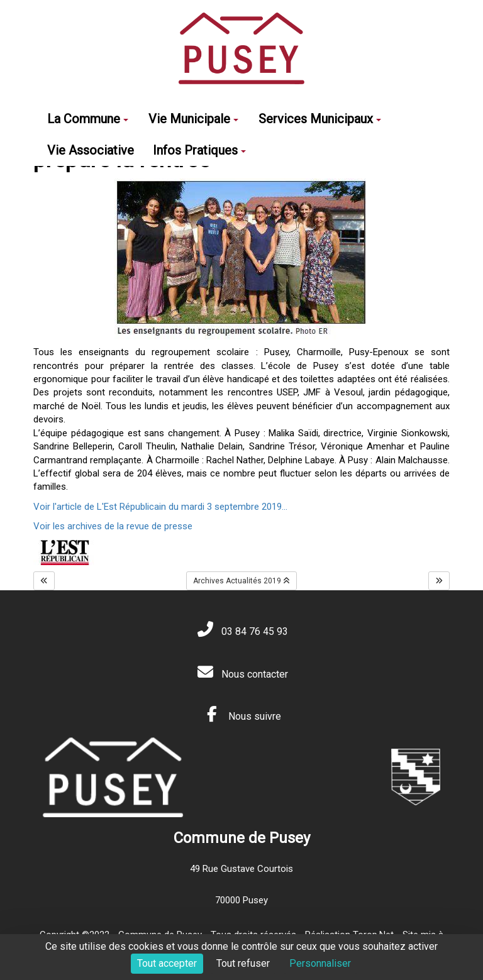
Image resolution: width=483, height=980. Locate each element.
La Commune (88, 119)
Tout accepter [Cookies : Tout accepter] (167, 963)
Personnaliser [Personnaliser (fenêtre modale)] (320, 963)
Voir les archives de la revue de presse (113, 526)
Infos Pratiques (199, 150)
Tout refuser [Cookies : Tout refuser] (243, 963)
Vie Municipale (193, 119)
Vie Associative (91, 150)
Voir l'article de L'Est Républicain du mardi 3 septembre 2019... (160, 507)
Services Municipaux (320, 119)
